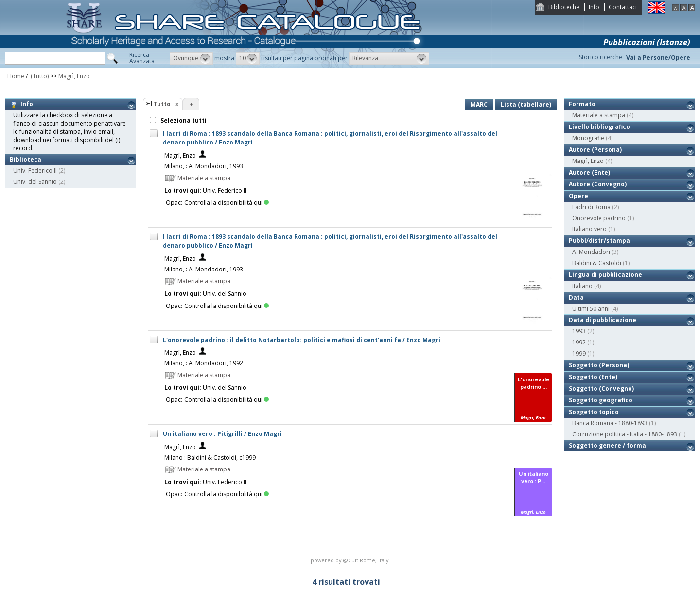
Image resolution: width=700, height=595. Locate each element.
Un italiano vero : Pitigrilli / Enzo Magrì (222, 434)
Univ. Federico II (35, 171)
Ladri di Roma (591, 207)
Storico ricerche (601, 57)
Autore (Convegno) (598, 184)
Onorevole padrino (599, 218)
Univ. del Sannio (35, 182)
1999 (579, 353)
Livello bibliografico (599, 127)
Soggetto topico (594, 412)
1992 (579, 342)
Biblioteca (26, 159)
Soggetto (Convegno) (601, 388)
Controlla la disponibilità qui (227, 203)
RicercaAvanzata (142, 58)
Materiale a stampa (599, 115)
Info (594, 7)
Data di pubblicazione (603, 320)
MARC (479, 104)
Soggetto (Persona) (599, 365)
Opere (578, 196)
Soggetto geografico (601, 400)
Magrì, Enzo (74, 76)
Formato (582, 104)
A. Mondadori (591, 252)
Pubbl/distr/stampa (599, 241)
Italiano (582, 286)
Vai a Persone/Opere (658, 58)
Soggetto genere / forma (607, 445)
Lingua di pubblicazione (605, 275)
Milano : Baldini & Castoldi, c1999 (210, 458)
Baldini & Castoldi (597, 263)
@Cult (351, 560)
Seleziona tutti (183, 120)
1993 (579, 331)
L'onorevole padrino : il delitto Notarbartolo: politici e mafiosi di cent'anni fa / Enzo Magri (302, 340)
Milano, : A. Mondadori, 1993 (204, 166)
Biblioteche (564, 7)
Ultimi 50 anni (591, 309)
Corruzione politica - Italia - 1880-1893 (625, 434)
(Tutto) (39, 76)
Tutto (162, 104)
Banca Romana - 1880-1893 (610, 423)
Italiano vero (589, 229)
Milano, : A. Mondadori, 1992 (204, 363)
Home (16, 76)
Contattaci (623, 7)
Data (576, 297)
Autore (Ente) (589, 172)
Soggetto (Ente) (593, 377)
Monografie (588, 138)
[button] (191, 58)
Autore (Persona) (595, 150)
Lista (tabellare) (526, 104)
